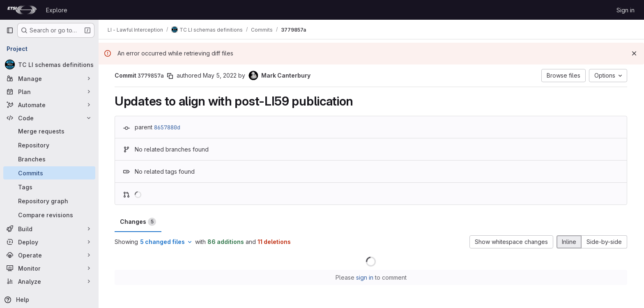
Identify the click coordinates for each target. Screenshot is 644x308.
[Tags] (49, 187)
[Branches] (49, 159)
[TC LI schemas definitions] (49, 64)
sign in (365, 277)
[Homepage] (22, 10)
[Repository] (49, 145)
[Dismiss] (634, 53)
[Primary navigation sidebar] (10, 30)
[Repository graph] (49, 201)
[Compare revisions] (49, 215)
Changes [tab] (138, 222)
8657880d (168, 127)
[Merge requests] (49, 131)
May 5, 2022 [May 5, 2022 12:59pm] (220, 75)
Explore (57, 10)
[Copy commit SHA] (170, 76)
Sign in (626, 10)
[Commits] (49, 173)
